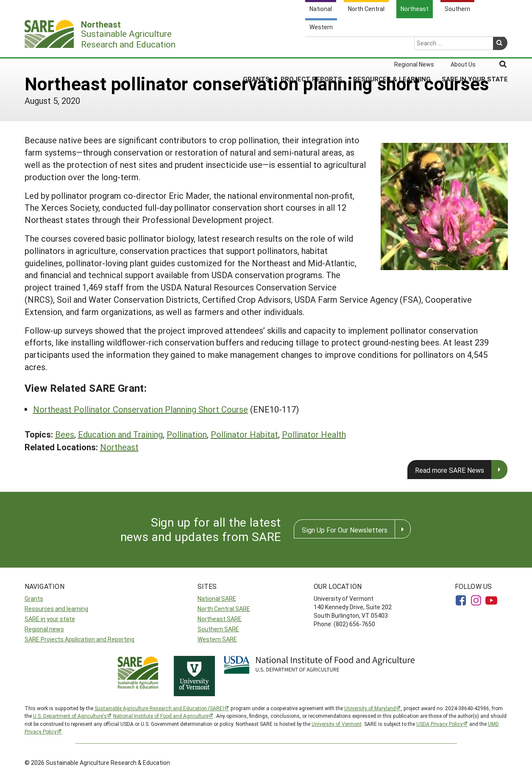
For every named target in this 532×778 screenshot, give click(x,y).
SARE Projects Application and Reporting (79, 639)
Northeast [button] (119, 447)
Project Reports (311, 46)
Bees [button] (65, 434)
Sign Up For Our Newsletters (345, 530)
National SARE (217, 598)
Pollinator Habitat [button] (244, 434)
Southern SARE (218, 629)
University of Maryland (370, 708)
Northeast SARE (220, 619)
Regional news (44, 629)
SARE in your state (50, 619)
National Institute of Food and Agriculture (161, 716)
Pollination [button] (187, 434)
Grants (256, 46)
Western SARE (217, 639)
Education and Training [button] (120, 434)
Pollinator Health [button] (314, 434)
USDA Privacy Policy (440, 724)
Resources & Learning (392, 46)
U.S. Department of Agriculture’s (70, 716)
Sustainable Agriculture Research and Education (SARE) (159, 708)
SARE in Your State (475, 46)
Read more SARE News (450, 470)
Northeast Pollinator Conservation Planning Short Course (141, 409)
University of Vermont (337, 724)
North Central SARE (224, 609)
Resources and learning (56, 609)
